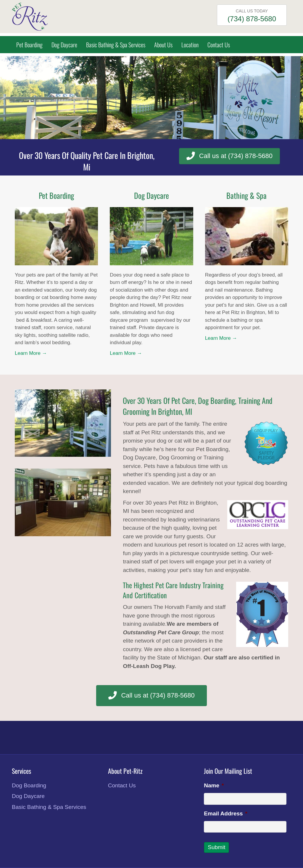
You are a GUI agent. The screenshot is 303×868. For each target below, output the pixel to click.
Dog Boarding (29, 785)
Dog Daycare (64, 45)
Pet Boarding (29, 45)
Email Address (226, 813)
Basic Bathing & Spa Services (116, 45)
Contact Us (219, 45)
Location (190, 45)
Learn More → (31, 353)
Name (214, 785)
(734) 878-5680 (252, 19)
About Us (163, 45)
